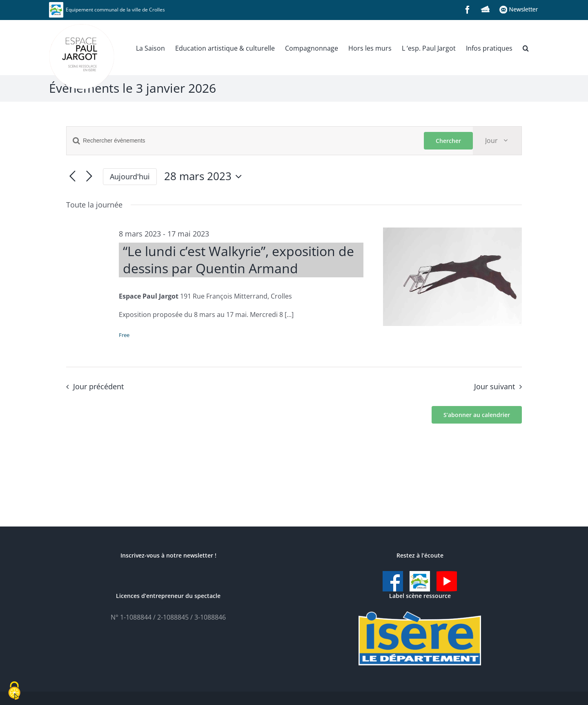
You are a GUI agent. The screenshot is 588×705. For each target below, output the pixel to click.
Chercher (448, 141)
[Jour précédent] (72, 177)
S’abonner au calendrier (477, 415)
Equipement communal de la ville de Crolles (107, 10)
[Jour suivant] (89, 177)
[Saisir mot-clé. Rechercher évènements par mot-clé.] (245, 141)
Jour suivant (494, 386)
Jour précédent (98, 386)
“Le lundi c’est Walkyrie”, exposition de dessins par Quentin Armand (238, 260)
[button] (526, 47)
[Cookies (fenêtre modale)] (14, 691)
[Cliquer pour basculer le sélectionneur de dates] (205, 176)
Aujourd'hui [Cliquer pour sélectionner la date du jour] (130, 176)
